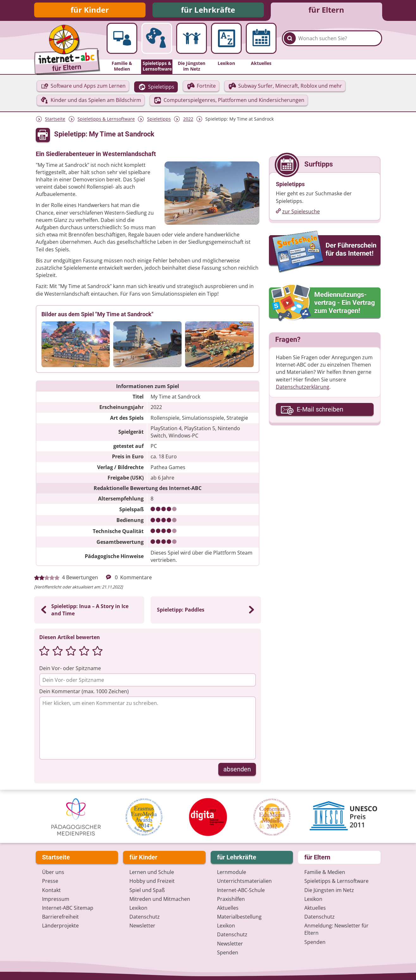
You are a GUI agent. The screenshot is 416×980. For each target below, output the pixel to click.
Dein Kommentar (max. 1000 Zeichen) (84, 692)
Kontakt (51, 890)
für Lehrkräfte (208, 10)
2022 (188, 120)
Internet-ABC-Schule (241, 890)
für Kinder (90, 10)
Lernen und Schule (152, 872)
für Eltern (326, 10)
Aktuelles (228, 908)
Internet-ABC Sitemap (68, 908)
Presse (50, 881)
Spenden (228, 952)
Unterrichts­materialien (244, 881)
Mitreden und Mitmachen (160, 899)
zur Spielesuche (301, 212)
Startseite (55, 120)
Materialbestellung (239, 917)
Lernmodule (232, 872)
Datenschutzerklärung (303, 388)
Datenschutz (145, 917)
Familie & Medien (325, 872)
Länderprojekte (60, 926)
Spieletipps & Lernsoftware (106, 120)
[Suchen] (290, 42)
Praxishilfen (231, 899)
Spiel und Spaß (147, 890)
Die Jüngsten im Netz (329, 890)
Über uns (53, 872)
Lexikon (138, 908)
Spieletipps (159, 120)
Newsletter (142, 926)
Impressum (56, 899)
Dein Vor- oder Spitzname (70, 669)
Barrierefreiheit (60, 917)
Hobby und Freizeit (152, 881)
